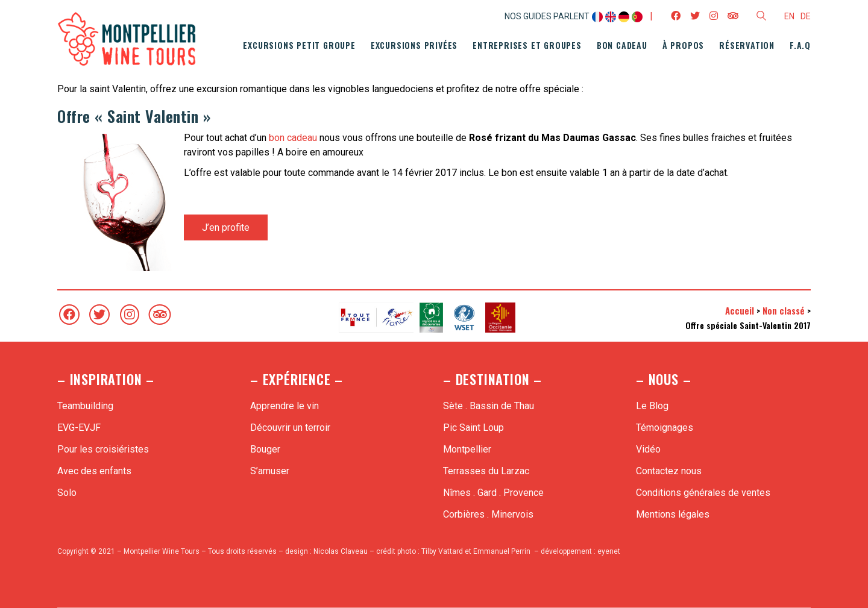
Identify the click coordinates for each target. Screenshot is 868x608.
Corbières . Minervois (488, 514)
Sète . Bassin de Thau (489, 406)
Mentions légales (673, 514)
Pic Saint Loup (473, 428)
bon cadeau (293, 138)
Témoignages (665, 428)
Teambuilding (85, 406)
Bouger (265, 449)
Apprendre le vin (285, 406)
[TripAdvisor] (160, 315)
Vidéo (648, 449)
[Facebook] (69, 315)
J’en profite (226, 227)
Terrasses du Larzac (486, 471)
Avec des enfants (94, 471)
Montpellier (467, 449)
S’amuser (270, 471)
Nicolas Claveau (341, 551)
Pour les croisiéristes (103, 449)
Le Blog (652, 406)
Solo (67, 493)
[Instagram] (130, 315)
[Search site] (761, 17)
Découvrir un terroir (290, 428)
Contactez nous (669, 471)
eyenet (609, 551)
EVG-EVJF (79, 428)
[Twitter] (99, 315)
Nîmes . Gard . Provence (493, 493)
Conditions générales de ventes (703, 493)
